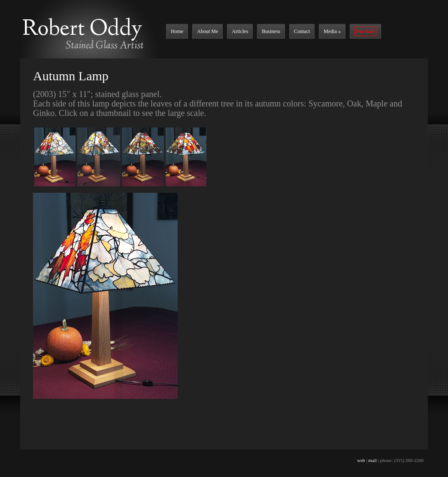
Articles (240, 31)
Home (177, 31)
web (361, 460)
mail (372, 460)
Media (332, 31)
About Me (207, 31)
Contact (302, 31)
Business (271, 31)
